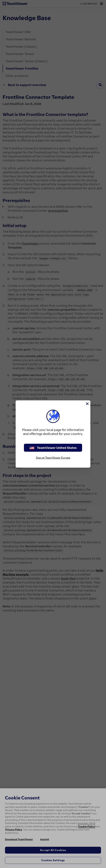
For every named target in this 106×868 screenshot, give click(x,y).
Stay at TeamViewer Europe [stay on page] (53, 458)
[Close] (87, 404)
